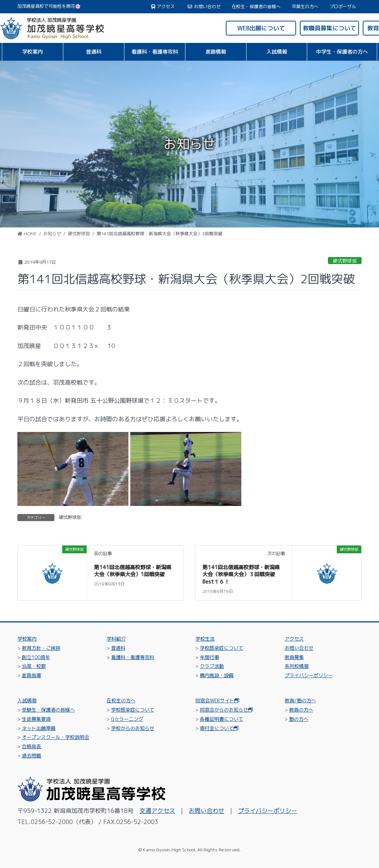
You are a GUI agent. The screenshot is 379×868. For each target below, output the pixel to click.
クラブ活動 (212, 666)
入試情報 (27, 700)
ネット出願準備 (39, 728)
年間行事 (209, 657)
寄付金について (219, 728)
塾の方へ (299, 719)
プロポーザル (343, 7)
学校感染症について (222, 648)
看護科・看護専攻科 (133, 657)
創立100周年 (36, 657)
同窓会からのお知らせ (226, 710)
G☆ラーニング (127, 719)
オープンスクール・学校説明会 (56, 737)
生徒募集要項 (36, 719)
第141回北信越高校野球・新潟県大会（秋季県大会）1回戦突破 (133, 571)
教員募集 (294, 657)
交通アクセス (157, 811)
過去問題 (31, 756)
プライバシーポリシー (309, 675)
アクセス (163, 7)
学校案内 (27, 639)
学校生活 (205, 639)
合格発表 (31, 746)
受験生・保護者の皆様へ (48, 710)
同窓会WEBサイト (217, 700)
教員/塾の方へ (300, 700)
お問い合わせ (204, 7)
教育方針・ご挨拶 (41, 648)
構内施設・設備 (217, 675)
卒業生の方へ (305, 7)
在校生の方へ (121, 700)
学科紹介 (116, 639)
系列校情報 (297, 666)
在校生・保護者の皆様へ (256, 7)
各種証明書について (222, 719)
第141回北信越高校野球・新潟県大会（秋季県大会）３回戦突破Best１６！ (241, 574)
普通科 (118, 648)
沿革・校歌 (34, 666)
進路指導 (31, 675)
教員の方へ (301, 710)
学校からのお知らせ (133, 728)
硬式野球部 (345, 261)
